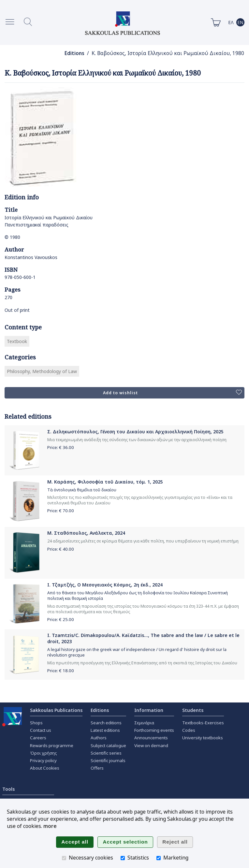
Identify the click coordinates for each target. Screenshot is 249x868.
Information (149, 710)
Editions (74, 53)
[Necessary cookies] (64, 858)
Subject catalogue (108, 745)
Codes (189, 730)
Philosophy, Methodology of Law (42, 371)
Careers (38, 738)
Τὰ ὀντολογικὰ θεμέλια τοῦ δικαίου (82, 490)
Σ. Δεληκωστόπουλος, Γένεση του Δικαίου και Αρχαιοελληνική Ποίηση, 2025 (135, 432)
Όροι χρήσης (44, 753)
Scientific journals (108, 760)
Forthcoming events (154, 730)
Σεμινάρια (144, 723)
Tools (8, 789)
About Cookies (45, 768)
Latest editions (105, 730)
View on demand (151, 745)
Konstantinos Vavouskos (31, 257)
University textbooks (203, 738)
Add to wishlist (172, 393)
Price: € (61, 447)
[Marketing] (159, 858)
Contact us (41, 730)
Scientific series (106, 753)
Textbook (17, 341)
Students (193, 710)
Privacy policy (43, 760)
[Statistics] (123, 858)
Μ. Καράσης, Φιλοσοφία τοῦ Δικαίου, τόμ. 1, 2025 (105, 482)
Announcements (151, 738)
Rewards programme (52, 745)
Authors (99, 738)
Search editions (106, 723)
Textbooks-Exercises (203, 723)
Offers (97, 768)
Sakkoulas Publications (56, 710)
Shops (36, 723)
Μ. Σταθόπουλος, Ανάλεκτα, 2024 (86, 533)
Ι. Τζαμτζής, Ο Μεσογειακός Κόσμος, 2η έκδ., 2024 (105, 585)
